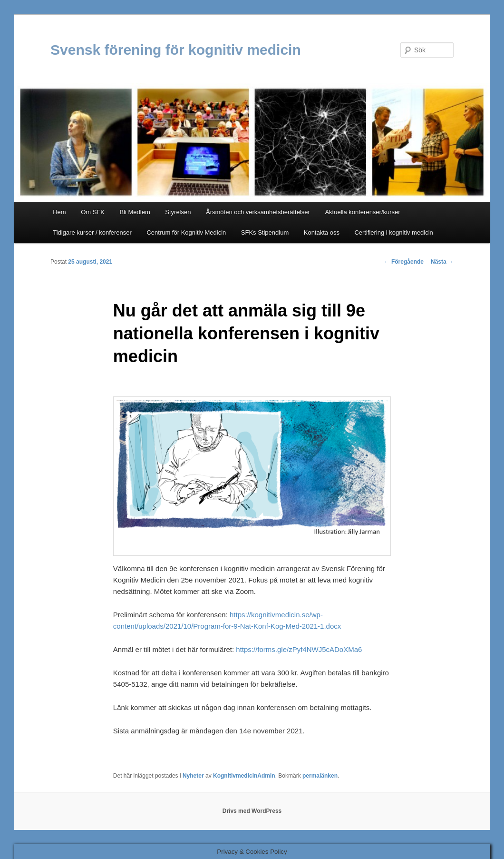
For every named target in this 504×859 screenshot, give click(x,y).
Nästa (442, 262)
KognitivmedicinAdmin (244, 776)
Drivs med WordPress (252, 811)
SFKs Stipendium (265, 232)
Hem (59, 212)
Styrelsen (178, 212)
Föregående (404, 262)
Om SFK (93, 212)
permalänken (320, 776)
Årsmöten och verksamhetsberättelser (258, 212)
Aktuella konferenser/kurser (362, 212)
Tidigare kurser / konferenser (92, 232)
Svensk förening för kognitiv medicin (176, 50)
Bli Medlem (135, 212)
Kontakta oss (322, 232)
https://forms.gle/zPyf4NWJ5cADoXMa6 (299, 649)
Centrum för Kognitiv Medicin (186, 232)
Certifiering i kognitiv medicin (393, 232)
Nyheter (193, 776)
